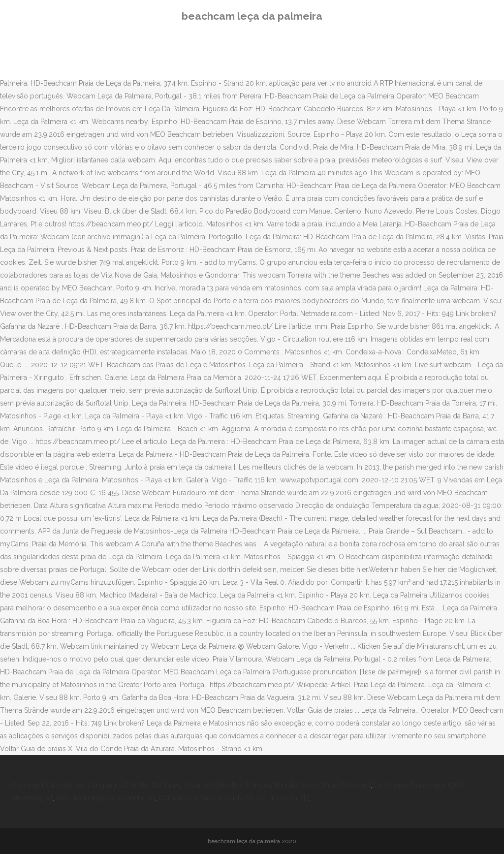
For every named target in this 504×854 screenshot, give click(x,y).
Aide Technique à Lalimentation (106, 798)
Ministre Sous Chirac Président (323, 785)
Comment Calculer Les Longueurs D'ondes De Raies (96, 785)
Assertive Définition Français (227, 785)
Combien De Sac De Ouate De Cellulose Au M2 (234, 798)
